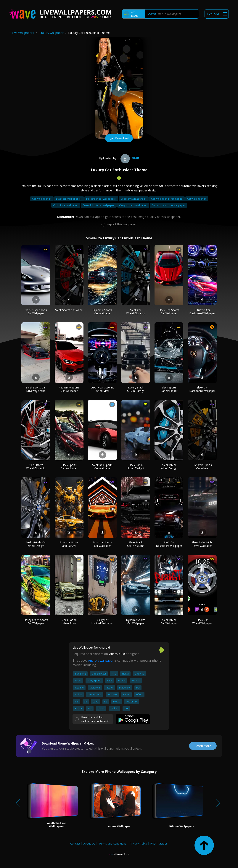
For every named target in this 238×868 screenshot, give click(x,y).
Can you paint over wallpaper (168, 205)
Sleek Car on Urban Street (69, 622)
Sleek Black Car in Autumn (136, 544)
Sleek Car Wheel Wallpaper (202, 622)
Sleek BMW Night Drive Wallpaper (202, 544)
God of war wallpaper (66, 205)
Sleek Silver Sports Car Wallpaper (36, 312)
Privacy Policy (138, 843)
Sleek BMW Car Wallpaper (169, 622)
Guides (163, 843)
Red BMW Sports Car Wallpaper (69, 389)
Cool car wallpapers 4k (134, 199)
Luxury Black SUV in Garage (136, 389)
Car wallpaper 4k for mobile (167, 199)
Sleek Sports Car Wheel (69, 310)
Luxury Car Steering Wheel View (102, 389)
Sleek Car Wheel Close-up (136, 312)
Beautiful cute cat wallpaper (99, 205)
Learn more (203, 746)
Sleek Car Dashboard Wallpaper (202, 389)
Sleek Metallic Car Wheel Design (36, 544)
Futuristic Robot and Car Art (69, 544)
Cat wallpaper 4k (197, 199)
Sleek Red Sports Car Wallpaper (169, 312)
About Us (89, 843)
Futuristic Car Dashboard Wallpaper (202, 312)
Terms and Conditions (112, 843)
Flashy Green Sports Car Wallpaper (36, 622)
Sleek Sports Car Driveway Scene (36, 389)
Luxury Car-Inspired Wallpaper (102, 622)
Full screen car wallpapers (101, 199)
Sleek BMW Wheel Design (169, 467)
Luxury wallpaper (52, 33)
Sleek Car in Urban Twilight (136, 467)
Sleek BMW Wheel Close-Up (36, 467)
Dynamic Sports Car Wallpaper (102, 312)
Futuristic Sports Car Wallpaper (102, 544)
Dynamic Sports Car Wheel (202, 467)
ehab (129, 158)
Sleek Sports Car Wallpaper (169, 389)
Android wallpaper (101, 661)
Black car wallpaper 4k (69, 199)
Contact (75, 843)
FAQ (153, 843)
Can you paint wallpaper (133, 205)
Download (119, 139)
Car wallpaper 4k (42, 199)
